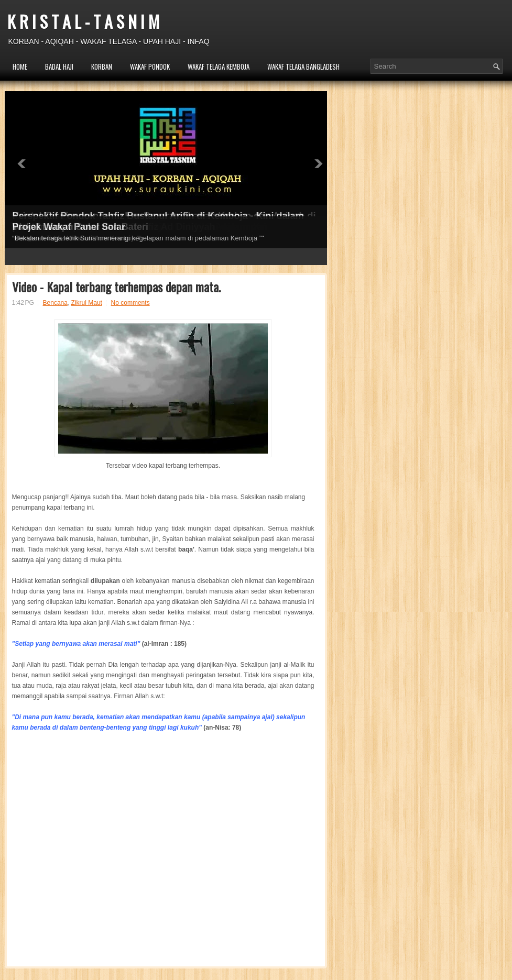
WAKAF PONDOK (150, 67)
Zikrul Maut (87, 303)
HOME (20, 67)
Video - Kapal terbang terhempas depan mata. (116, 287)
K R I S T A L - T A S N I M (83, 21)
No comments (130, 303)
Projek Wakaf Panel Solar (69, 227)
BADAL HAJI (59, 67)
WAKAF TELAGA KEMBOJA (219, 67)
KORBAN (102, 67)
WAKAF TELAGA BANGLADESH (303, 67)
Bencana (55, 303)
